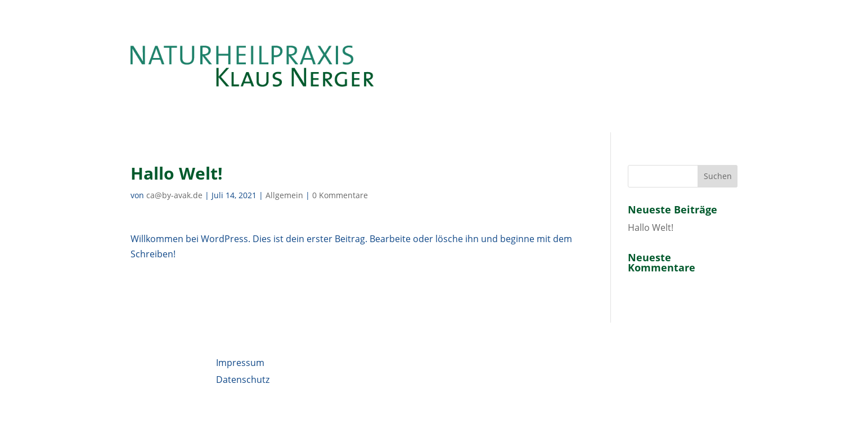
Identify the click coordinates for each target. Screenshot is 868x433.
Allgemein (284, 195)
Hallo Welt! (651, 227)
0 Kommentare (340, 195)
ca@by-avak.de (174, 195)
